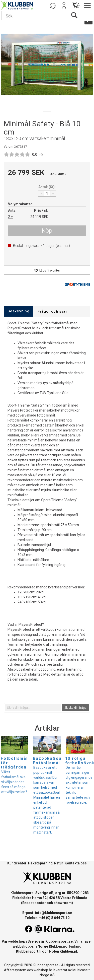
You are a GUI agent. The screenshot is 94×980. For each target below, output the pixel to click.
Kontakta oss (76, 863)
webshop (41, 970)
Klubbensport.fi (29, 951)
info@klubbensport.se (54, 913)
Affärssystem (15, 970)
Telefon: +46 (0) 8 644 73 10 (47, 918)
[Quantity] (47, 194)
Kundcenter (17, 863)
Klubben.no (58, 946)
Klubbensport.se (59, 941)
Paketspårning (40, 863)
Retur (59, 863)
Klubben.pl (68, 951)
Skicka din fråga (75, 708)
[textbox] (33, 708)
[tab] (18, 311)
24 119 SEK (39, 217)
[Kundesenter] (53, 5)
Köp (47, 231)
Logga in (64, 5)
